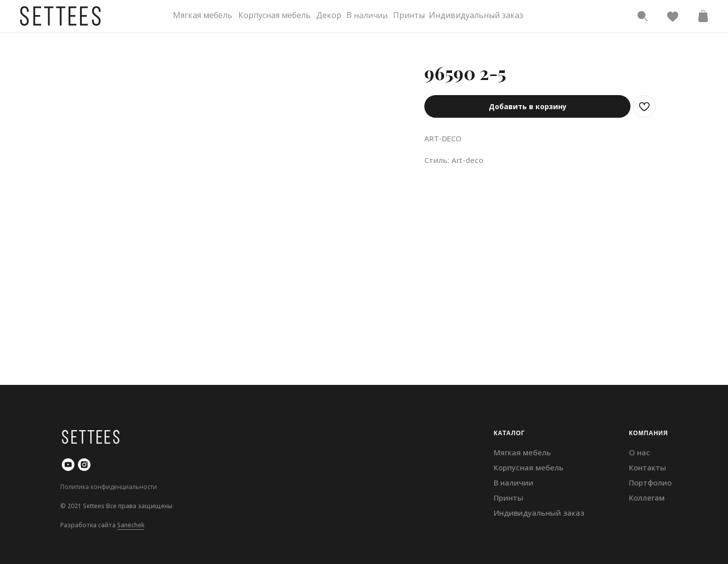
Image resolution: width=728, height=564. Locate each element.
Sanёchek (131, 525)
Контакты (648, 467)
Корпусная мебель (275, 15)
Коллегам (647, 498)
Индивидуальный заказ (476, 15)
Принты (409, 15)
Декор (329, 15)
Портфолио (650, 482)
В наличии (367, 15)
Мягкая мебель (203, 15)
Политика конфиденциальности (109, 487)
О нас (640, 452)
